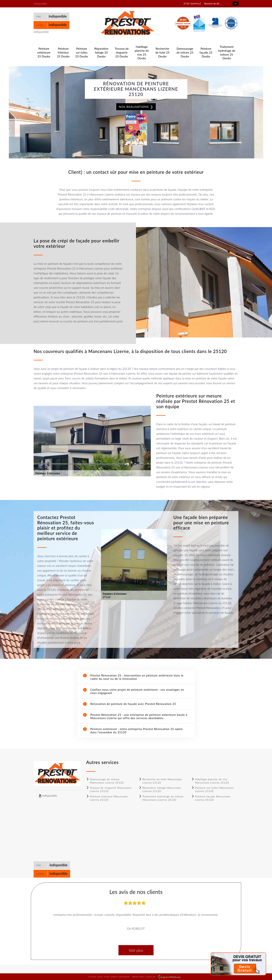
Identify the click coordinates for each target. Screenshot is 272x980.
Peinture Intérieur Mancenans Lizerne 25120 (107, 798)
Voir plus (136, 950)
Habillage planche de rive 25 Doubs (142, 52)
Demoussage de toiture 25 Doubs (185, 52)
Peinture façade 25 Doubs (206, 52)
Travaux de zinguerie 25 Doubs (122, 52)
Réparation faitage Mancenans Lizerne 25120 (160, 789)
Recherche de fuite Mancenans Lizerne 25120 (160, 781)
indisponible (58, 16)
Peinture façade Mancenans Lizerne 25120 (211, 798)
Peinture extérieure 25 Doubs (44, 52)
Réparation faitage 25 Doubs (101, 52)
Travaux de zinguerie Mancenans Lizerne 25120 (109, 789)
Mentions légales (144, 977)
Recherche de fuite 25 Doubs (162, 52)
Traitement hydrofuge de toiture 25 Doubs (227, 52)
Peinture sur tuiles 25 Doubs (82, 52)
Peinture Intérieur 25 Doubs (63, 52)
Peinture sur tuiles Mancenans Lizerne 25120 (213, 789)
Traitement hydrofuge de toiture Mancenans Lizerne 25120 (161, 798)
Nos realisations (136, 107)
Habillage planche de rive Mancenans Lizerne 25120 (210, 781)
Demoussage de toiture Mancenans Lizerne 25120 (105, 781)
